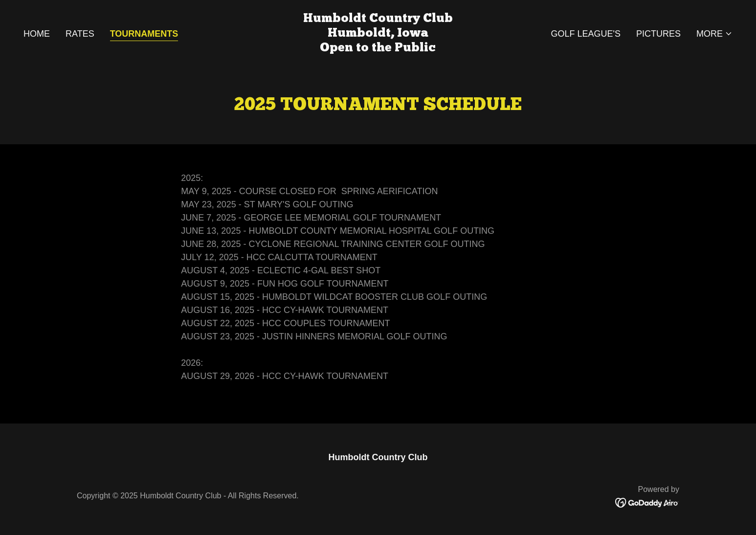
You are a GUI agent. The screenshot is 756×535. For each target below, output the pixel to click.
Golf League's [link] (585, 34)
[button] (714, 34)
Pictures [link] (658, 34)
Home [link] (37, 34)
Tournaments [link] (144, 34)
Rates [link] (80, 34)
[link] (378, 48)
